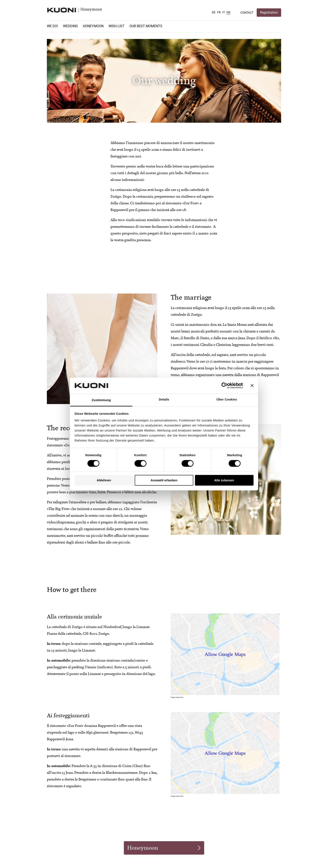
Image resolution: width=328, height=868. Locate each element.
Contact (247, 13)
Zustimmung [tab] (101, 400)
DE (214, 12)
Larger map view (177, 697)
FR (219, 12)
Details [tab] (164, 399)
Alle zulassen (224, 480)
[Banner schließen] (252, 386)
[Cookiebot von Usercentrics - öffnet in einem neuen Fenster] (225, 386)
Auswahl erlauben (164, 480)
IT (224, 12)
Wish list (117, 26)
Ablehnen (104, 480)
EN (228, 12)
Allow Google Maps (225, 654)
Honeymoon (93, 26)
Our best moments (146, 26)
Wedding (70, 26)
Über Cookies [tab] (227, 399)
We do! (52, 26)
